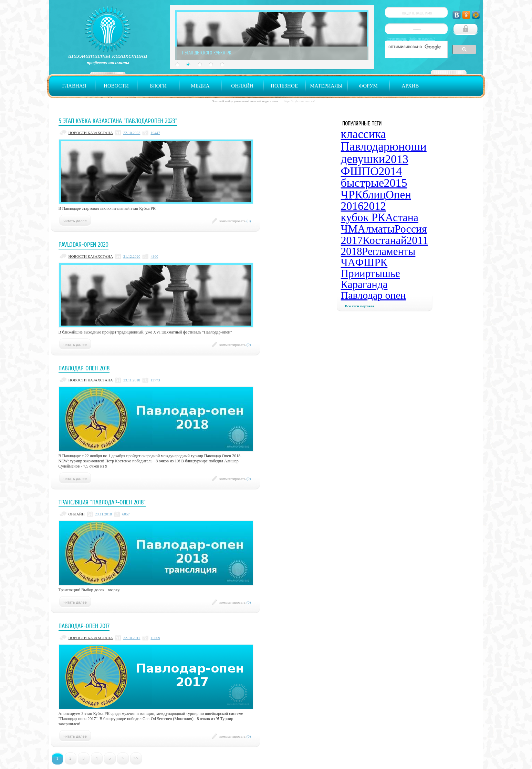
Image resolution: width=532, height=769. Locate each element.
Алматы (376, 229)
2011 (417, 240)
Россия (411, 229)
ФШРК (372, 262)
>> (136, 758)
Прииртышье (371, 273)
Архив (410, 86)
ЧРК (352, 194)
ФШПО (360, 171)
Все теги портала (360, 306)
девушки (363, 159)
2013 (397, 159)
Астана (402, 217)
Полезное (284, 86)
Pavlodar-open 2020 (84, 245)
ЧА (348, 262)
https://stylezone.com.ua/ (299, 101)
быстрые (362, 183)
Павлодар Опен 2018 (84, 368)
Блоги (158, 86)
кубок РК (363, 217)
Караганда (364, 284)
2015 (396, 183)
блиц (374, 195)
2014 (390, 171)
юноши (408, 147)
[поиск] (416, 47)
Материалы (326, 86)
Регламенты (389, 251)
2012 (375, 206)
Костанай (385, 240)
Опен (398, 195)
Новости (116, 86)
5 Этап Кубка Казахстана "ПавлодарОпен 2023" (118, 121)
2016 (352, 206)
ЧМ (349, 229)
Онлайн (242, 86)
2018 (352, 251)
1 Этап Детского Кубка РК (207, 53)
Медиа (200, 86)
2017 (352, 240)
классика (364, 134)
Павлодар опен (373, 295)
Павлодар (365, 147)
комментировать (235, 221)
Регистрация (397, 39)
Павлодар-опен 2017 (84, 626)
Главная (74, 86)
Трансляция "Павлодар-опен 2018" (102, 502)
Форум (368, 86)
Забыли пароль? (422, 39)
